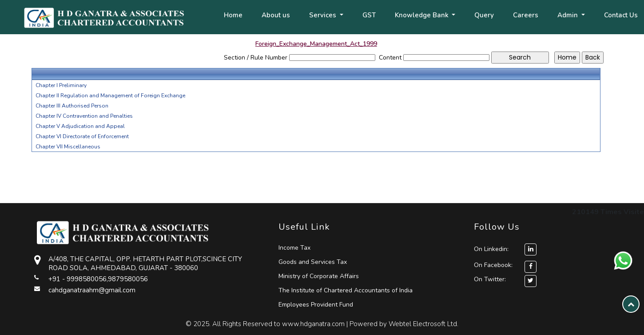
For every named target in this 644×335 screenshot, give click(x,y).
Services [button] (324, 15)
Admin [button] (568, 15)
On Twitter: (490, 279)
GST (369, 15)
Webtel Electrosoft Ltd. (423, 324)
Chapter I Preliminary (61, 85)
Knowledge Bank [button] (423, 15)
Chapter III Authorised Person (72, 106)
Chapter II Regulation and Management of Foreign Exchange (110, 96)
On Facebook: (493, 265)
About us (276, 15)
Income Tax (294, 248)
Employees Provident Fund (316, 305)
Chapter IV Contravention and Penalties (84, 116)
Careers (526, 15)
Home (233, 15)
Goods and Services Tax (313, 262)
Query (484, 15)
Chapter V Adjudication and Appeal (80, 126)
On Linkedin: (505, 249)
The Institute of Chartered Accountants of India (346, 290)
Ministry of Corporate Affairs (319, 276)
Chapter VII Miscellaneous (68, 147)
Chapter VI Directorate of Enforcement (82, 136)
